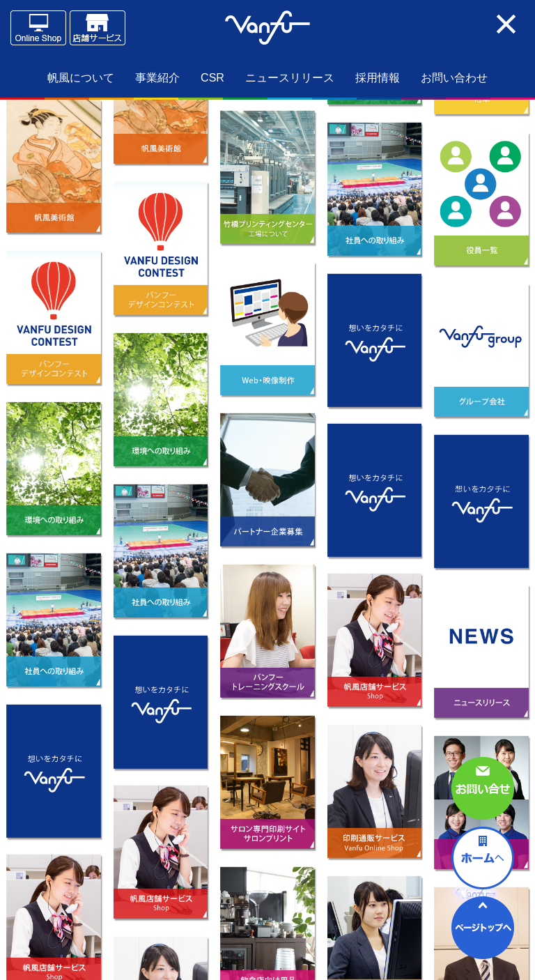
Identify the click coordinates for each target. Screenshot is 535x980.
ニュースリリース (290, 78)
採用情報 (378, 78)
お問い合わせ (454, 78)
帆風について (81, 78)
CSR (212, 78)
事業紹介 (157, 78)
